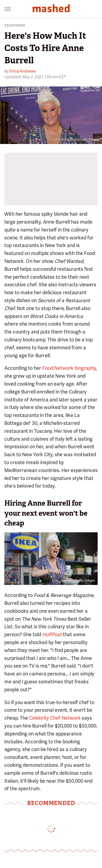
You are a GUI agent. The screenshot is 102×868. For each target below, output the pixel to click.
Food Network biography (69, 368)
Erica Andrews (23, 71)
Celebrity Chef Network (55, 718)
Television (15, 25)
